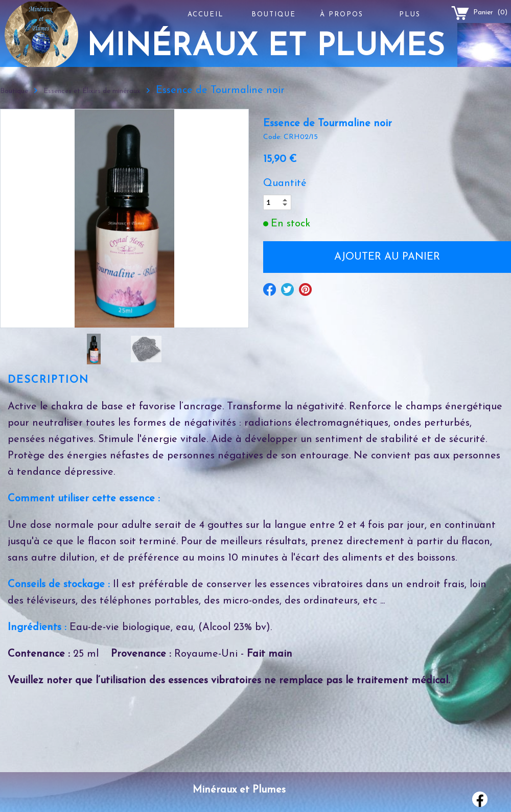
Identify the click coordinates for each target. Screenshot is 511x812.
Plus (410, 15)
